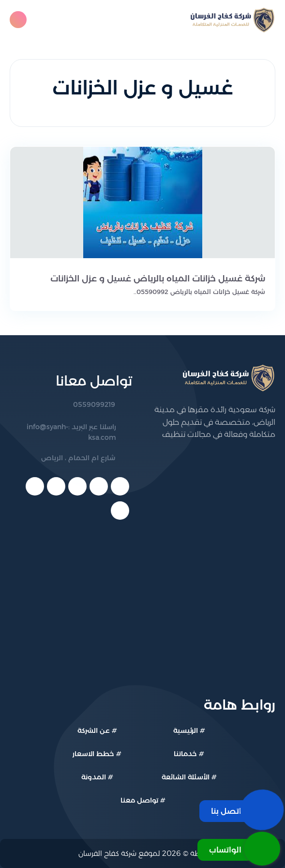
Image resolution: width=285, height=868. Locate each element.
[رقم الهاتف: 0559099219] (71, 405)
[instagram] (120, 511)
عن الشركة (94, 730)
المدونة (94, 777)
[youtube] (77, 486)
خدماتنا (185, 754)
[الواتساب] (239, 849)
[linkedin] (56, 486)
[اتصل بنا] (240, 810)
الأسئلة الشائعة (186, 777)
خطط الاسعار (93, 754)
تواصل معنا (139, 800)
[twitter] (99, 486)
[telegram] (35, 486)
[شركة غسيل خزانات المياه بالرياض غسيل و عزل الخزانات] (142, 279)
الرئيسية (186, 730)
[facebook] (120, 486)
